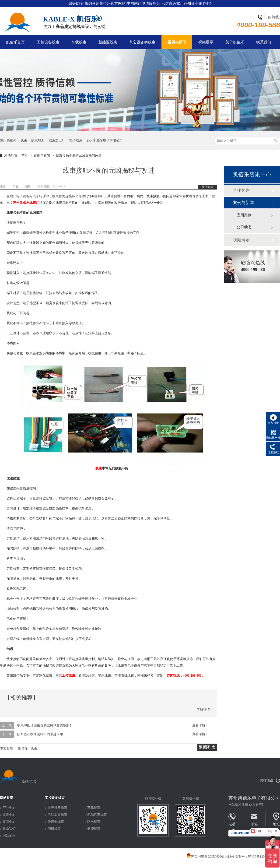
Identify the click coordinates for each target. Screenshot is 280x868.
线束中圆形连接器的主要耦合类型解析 (45, 725)
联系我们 (264, 42)
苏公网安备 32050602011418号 (210, 857)
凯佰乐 (23, 748)
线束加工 (38, 140)
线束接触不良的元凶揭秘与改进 (79, 156)
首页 (25, 156)
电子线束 (76, 140)
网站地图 (266, 780)
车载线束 (79, 42)
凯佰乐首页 (15, 42)
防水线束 (94, 822)
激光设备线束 (57, 808)
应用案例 (244, 215)
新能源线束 (108, 42)
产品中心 (9, 808)
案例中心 (9, 815)
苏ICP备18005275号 (262, 857)
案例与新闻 (177, 42)
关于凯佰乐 (235, 42)
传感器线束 (56, 822)
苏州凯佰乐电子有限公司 (105, 140)
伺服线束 (54, 829)
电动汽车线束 (97, 815)
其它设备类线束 (142, 42)
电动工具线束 (57, 815)
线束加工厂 (57, 140)
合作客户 (241, 190)
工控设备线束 (48, 42)
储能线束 (94, 829)
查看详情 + (200, 725)
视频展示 (206, 42)
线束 (24, 140)
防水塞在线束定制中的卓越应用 (40, 734)
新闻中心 (9, 822)
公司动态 (244, 227)
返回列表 (208, 187)
